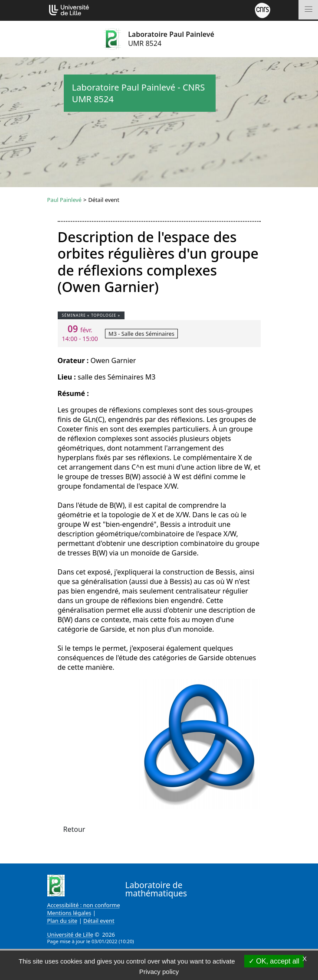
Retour (74, 829)
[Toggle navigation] (308, 10)
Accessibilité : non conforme (84, 905)
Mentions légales (69, 913)
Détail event (99, 921)
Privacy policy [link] (159, 972)
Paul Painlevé (65, 200)
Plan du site (62, 921)
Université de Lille (70, 935)
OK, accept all (274, 961)
